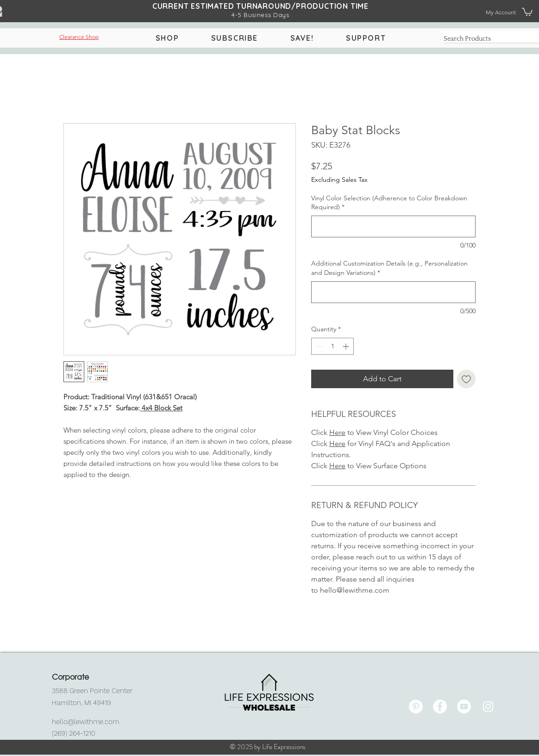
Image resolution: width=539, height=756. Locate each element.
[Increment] (347, 346)
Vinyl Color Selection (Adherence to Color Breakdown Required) (389, 203)
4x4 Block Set (161, 408)
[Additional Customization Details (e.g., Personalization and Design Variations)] (393, 292)
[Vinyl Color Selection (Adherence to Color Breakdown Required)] (393, 226)
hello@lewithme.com (85, 722)
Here (337, 432)
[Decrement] (318, 346)
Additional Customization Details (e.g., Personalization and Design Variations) (389, 268)
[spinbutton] (332, 346)
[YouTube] (464, 706)
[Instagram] (488, 706)
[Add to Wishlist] (466, 379)
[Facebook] (440, 706)
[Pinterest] (416, 706)
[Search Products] (485, 39)
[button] (527, 11)
